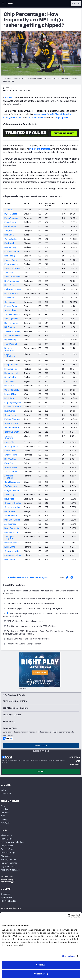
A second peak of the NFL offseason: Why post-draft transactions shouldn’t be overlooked (41, 592)
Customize (41, 974)
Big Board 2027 (8, 866)
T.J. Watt (9, 98)
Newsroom (6, 794)
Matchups (6, 856)
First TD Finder (8, 839)
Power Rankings (8, 853)
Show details (68, 956)
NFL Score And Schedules (13, 842)
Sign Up (41, 771)
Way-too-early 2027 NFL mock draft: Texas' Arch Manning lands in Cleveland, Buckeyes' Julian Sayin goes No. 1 (39, 633)
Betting (5, 809)
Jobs (3, 790)
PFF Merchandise (9, 901)
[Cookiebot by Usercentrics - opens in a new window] (68, 916)
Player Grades (7, 846)
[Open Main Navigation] (3, 4)
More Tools (41, 746)
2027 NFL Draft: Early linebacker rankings (23, 621)
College (5, 820)
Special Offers (7, 898)
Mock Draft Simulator (11, 870)
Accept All (41, 965)
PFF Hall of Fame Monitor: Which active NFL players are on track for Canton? (39, 599)
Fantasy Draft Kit (9, 860)
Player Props (7, 835)
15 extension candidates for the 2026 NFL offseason (29, 604)
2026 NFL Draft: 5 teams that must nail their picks (27, 639)
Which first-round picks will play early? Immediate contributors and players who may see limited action (41, 615)
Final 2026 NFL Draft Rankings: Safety (22, 644)
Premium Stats (8, 849)
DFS (3, 816)
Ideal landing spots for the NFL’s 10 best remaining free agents (33, 608)
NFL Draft (5, 823)
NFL (3, 806)
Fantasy (5, 813)
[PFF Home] (10, 4)
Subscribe (6, 894)
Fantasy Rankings (9, 863)
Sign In (76, 4)
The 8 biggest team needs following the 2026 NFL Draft (30, 626)
